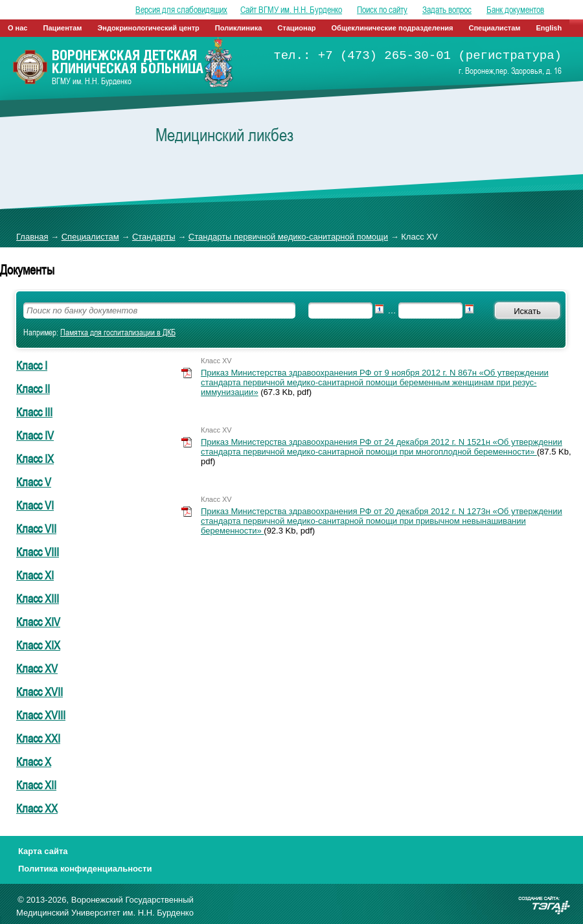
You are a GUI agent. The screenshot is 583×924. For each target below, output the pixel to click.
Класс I (32, 365)
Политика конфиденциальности (85, 869)
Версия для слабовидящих (181, 10)
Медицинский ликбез (224, 135)
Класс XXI (38, 738)
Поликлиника (239, 28)
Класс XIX (38, 645)
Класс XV (37, 668)
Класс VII (36, 528)
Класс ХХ (37, 808)
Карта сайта (43, 851)
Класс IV (35, 435)
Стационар (296, 28)
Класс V (34, 482)
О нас (18, 28)
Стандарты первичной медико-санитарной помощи (288, 237)
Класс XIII (38, 598)
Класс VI (35, 505)
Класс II (33, 389)
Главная (32, 237)
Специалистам (495, 28)
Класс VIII (38, 552)
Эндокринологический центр (148, 28)
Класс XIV (38, 622)
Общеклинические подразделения (393, 28)
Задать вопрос (447, 10)
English (549, 28)
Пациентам (63, 28)
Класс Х (34, 761)
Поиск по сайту (382, 10)
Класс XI (35, 575)
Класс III (34, 412)
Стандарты (154, 237)
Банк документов (515, 10)
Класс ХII (36, 785)
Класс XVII (40, 692)
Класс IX (35, 458)
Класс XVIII (41, 715)
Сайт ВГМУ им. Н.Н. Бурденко (291, 10)
